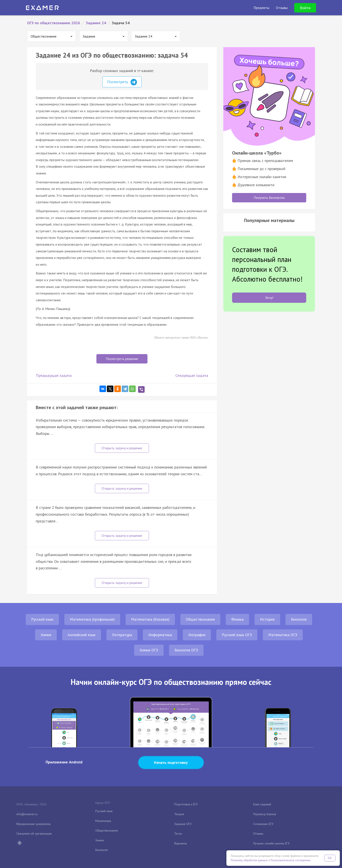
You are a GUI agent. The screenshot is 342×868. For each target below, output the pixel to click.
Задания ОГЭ (183, 824)
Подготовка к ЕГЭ (186, 804)
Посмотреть (122, 82)
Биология (299, 619)
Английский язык (82, 635)
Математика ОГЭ (283, 635)
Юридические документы (33, 824)
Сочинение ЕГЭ (263, 824)
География (197, 635)
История (267, 619)
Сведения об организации (34, 834)
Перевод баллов (265, 814)
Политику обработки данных (249, 860)
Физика (237, 619)
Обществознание (200, 619)
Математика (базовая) (150, 619)
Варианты (181, 843)
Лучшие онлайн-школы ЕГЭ (271, 843)
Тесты (178, 834)
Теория (179, 814)
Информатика (160, 635)
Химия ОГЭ (149, 650)
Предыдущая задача (54, 375)
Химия (46, 635)
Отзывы (258, 834)
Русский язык (42, 619)
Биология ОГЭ (186, 650)
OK (330, 858)
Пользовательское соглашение (291, 860)
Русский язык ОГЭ (237, 635)
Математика (103, 821)
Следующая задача (192, 375)
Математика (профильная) (92, 619)
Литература (122, 635)
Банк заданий (262, 804)
